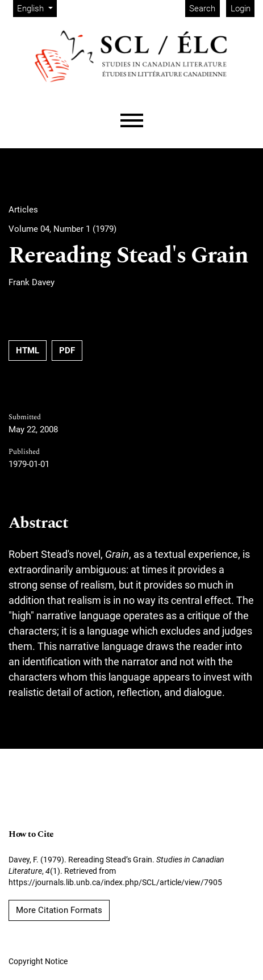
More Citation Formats (59, 910)
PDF (67, 351)
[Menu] (132, 121)
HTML (28, 351)
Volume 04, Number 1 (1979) (62, 229)
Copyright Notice (38, 961)
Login (241, 9)
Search (202, 9)
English (37, 8)
